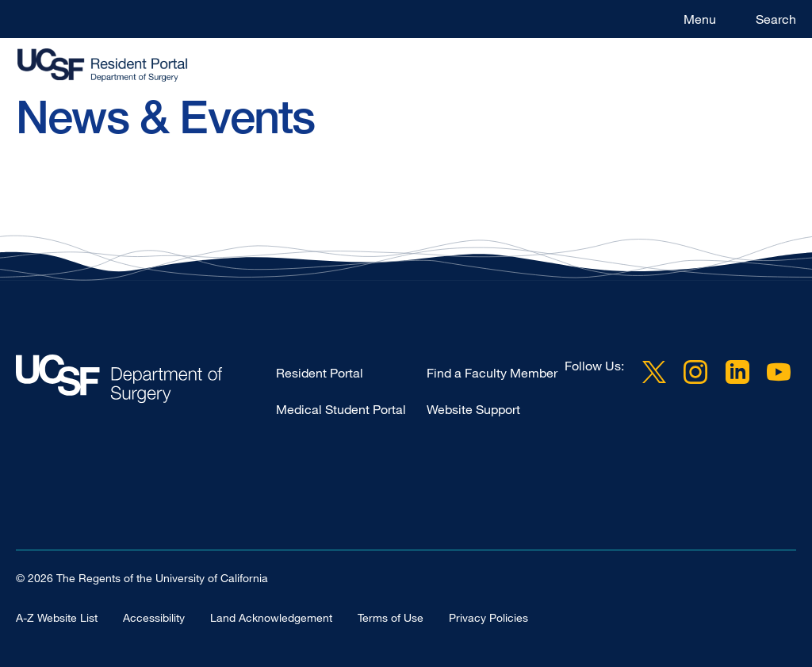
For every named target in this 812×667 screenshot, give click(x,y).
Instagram (695, 372)
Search (776, 19)
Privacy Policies (488, 617)
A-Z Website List (57, 617)
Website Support (473, 409)
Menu (700, 19)
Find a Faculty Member (492, 373)
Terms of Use (391, 617)
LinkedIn (737, 372)
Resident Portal (320, 373)
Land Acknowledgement (271, 617)
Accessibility (154, 617)
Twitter (654, 372)
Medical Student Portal (341, 409)
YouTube (779, 372)
